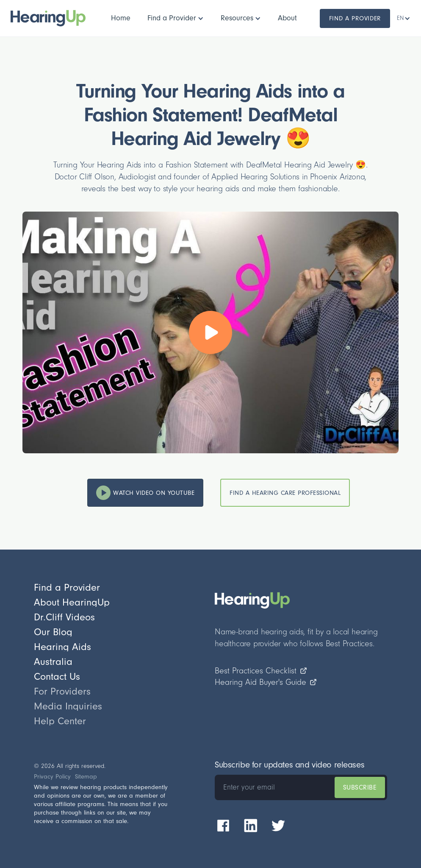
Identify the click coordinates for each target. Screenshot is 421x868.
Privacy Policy (52, 777)
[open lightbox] (210, 332)
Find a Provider (355, 18)
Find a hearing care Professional (285, 493)
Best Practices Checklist (261, 671)
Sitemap (86, 777)
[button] (176, 18)
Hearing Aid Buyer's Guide (266, 682)
